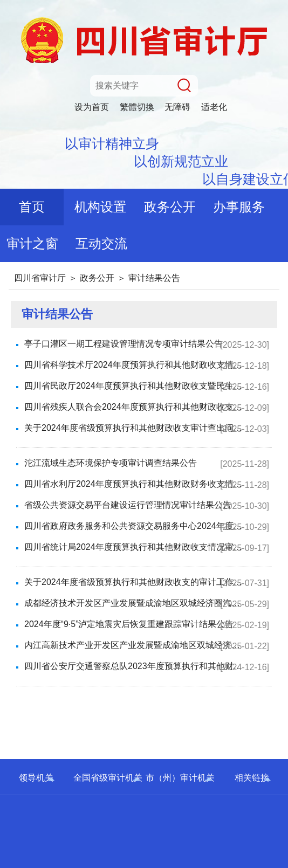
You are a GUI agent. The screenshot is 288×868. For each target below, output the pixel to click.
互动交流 (101, 243)
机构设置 (100, 207)
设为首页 (92, 107)
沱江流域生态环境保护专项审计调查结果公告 (111, 463)
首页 (32, 207)
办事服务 (239, 207)
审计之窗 (32, 243)
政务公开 (170, 207)
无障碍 (177, 107)
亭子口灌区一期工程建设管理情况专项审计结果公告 (124, 344)
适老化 (214, 107)
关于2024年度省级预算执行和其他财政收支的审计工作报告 (138, 582)
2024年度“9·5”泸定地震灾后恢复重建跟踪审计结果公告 (129, 624)
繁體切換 (137, 107)
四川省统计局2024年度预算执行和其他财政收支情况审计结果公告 (150, 547)
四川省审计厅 (40, 278)
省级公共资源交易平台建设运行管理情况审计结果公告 (128, 505)
